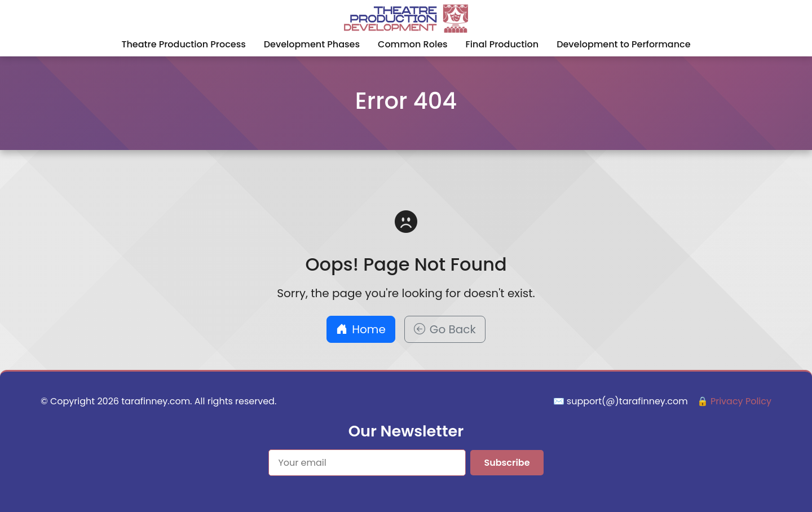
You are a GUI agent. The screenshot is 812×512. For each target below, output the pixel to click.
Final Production (502, 44)
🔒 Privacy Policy (734, 401)
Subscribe (507, 463)
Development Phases (312, 44)
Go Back (445, 329)
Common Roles (413, 44)
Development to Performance (623, 44)
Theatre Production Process (183, 44)
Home (361, 329)
